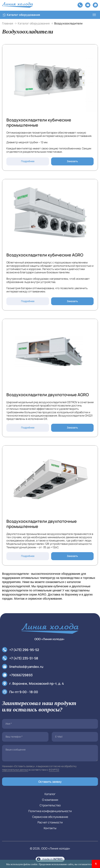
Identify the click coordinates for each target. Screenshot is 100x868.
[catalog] (45, 15)
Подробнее (28, 161)
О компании (50, 800)
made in (52, 859)
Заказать (72, 161)
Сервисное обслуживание (50, 817)
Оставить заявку (50, 782)
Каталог (50, 794)
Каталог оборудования (34, 23)
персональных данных (15, 770)
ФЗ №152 (54, 770)
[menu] (94, 15)
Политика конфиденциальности (50, 811)
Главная (8, 23)
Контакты (50, 828)
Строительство (50, 805)
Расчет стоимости (50, 822)
